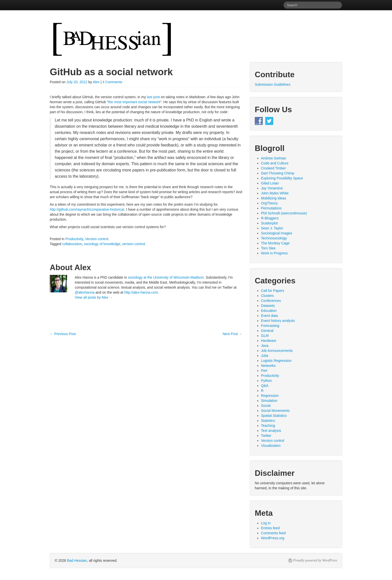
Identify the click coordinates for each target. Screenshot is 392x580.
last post (153, 97)
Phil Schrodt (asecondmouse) (284, 213)
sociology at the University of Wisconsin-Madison (166, 277)
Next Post (232, 334)
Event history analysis (278, 321)
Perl (264, 371)
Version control (97, 239)
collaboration (72, 244)
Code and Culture (275, 163)
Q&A (265, 386)
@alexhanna (85, 292)
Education (269, 311)
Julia (265, 356)
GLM (265, 336)
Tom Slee (268, 248)
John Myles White (275, 193)
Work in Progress (274, 253)
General (267, 331)
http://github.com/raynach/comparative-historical (87, 209)
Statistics (268, 421)
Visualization (271, 446)
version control (134, 244)
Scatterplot (269, 223)
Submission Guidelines (272, 84)
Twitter (266, 436)
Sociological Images (277, 233)
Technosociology (274, 238)
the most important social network (134, 102)
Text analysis (271, 431)
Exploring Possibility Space (282, 178)
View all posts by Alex (94, 297)
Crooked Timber (273, 168)
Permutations (271, 208)
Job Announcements (277, 351)
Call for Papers (273, 291)
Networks (268, 366)
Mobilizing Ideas (273, 198)
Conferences (271, 301)
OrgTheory (269, 203)
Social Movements (275, 411)
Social (266, 406)
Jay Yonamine (272, 188)
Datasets (268, 306)
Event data (269, 316)
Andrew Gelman (273, 158)
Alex (96, 82)
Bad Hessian (77, 561)
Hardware (269, 341)
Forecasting (270, 326)
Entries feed (270, 528)
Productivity (74, 239)
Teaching (268, 426)
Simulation (269, 401)
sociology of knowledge (102, 244)
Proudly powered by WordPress (315, 560)
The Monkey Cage (275, 243)
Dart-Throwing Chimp (278, 173)
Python (266, 381)
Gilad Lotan (270, 183)
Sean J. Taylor (272, 228)
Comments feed (273, 533)
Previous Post (63, 334)
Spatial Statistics (274, 416)
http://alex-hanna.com (141, 292)
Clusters (267, 296)
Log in (266, 523)
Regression (270, 396)
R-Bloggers (270, 218)
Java (265, 346)
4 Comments (112, 82)
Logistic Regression (276, 361)
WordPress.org (273, 538)
